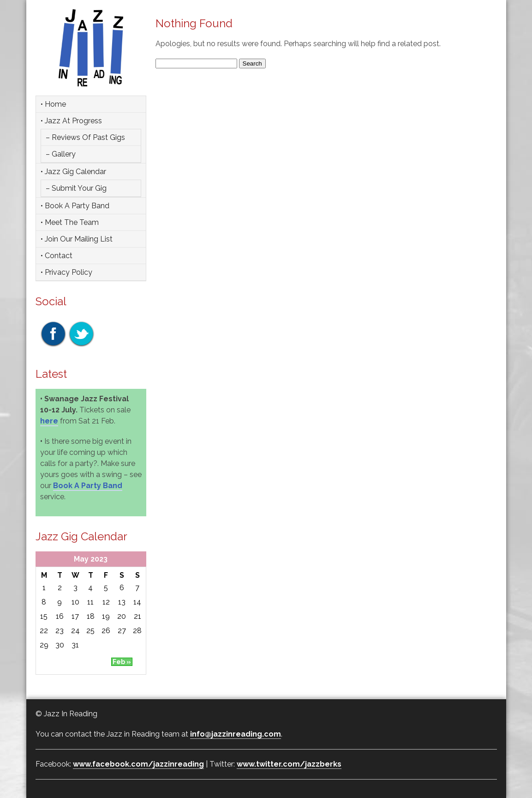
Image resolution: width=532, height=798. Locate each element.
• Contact (57, 256)
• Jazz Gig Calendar (73, 172)
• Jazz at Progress (71, 121)
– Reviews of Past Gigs (85, 137)
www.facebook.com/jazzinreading (138, 764)
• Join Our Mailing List (77, 239)
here (49, 421)
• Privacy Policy (66, 272)
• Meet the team (70, 222)
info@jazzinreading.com (236, 734)
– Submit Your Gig (76, 188)
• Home (53, 104)
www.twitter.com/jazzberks (289, 764)
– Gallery (61, 154)
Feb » (122, 662)
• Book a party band (75, 206)
